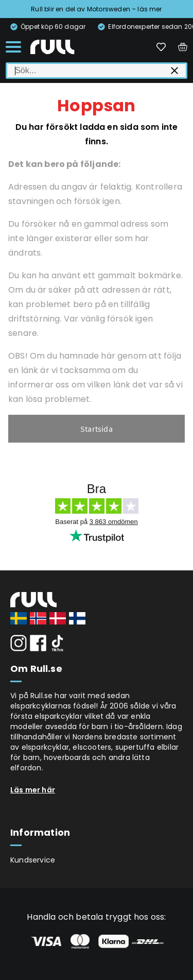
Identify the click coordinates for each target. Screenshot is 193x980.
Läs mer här (33, 790)
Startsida (97, 429)
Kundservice (33, 860)
